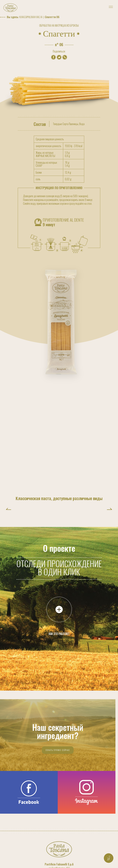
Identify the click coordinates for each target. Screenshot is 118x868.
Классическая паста (31, 17)
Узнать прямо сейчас (58, 750)
